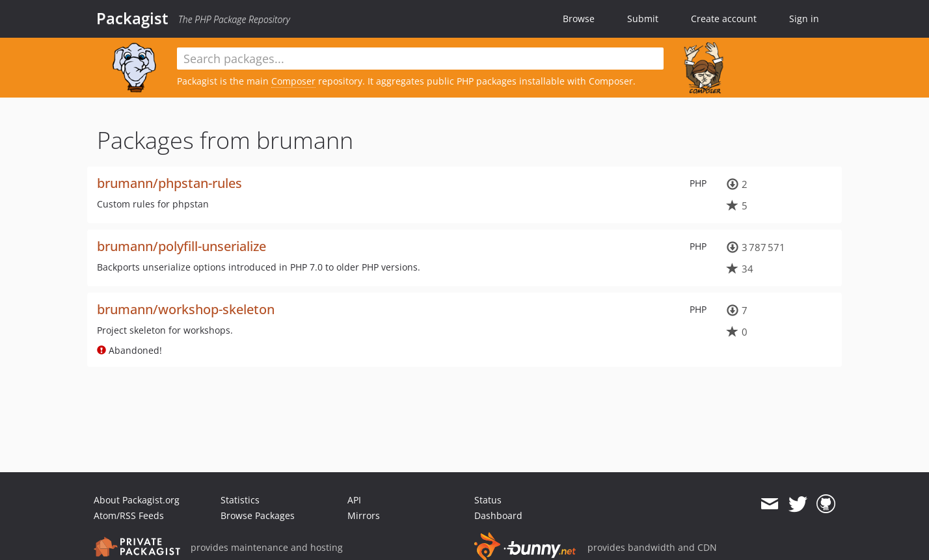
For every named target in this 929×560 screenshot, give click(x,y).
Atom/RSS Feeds (129, 515)
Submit (643, 19)
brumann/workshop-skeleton (186, 309)
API (354, 500)
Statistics (240, 500)
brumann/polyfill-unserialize (182, 246)
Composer (293, 81)
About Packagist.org (137, 500)
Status (488, 500)
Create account (724, 19)
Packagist (132, 18)
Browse (579, 19)
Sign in (804, 19)
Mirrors (364, 515)
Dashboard (498, 515)
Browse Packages (258, 515)
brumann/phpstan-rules (169, 183)
